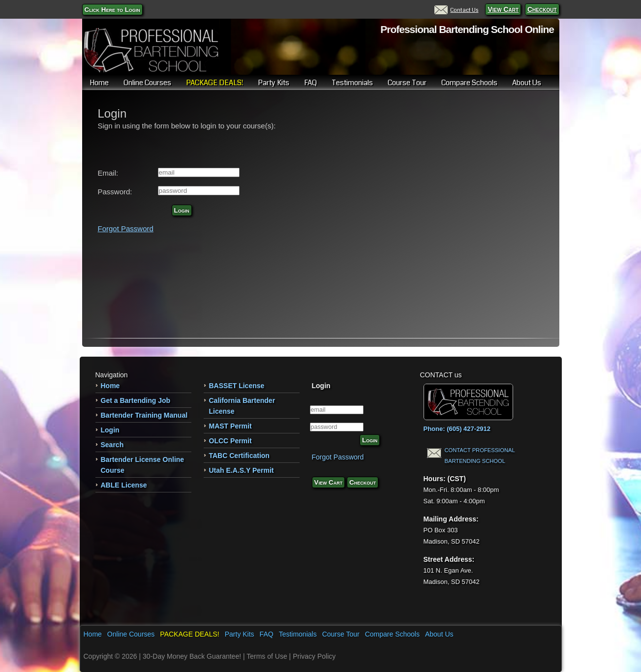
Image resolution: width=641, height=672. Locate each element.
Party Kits (274, 83)
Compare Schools (469, 83)
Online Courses (147, 83)
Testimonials (352, 83)
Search (112, 445)
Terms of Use (267, 656)
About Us (527, 83)
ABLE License (124, 485)
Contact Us (456, 10)
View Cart (503, 9)
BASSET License (237, 386)
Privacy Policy (314, 656)
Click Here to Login (112, 10)
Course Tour (407, 83)
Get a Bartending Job (136, 400)
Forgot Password (126, 229)
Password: (115, 192)
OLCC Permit (230, 441)
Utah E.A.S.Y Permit (242, 470)
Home (99, 83)
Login (182, 210)
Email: (108, 173)
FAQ (310, 83)
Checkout (542, 9)
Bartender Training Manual (144, 415)
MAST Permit (230, 426)
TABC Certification (239, 456)
